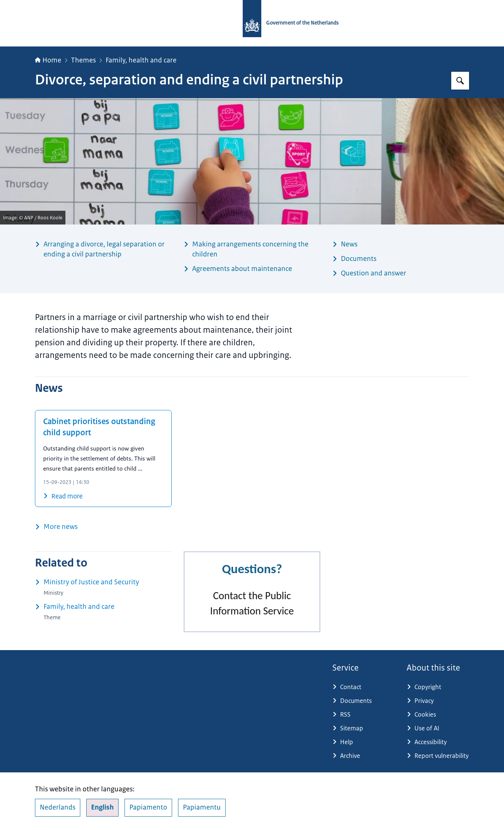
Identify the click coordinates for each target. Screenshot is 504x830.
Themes (83, 60)
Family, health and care (141, 60)
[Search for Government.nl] (460, 81)
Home (48, 60)
